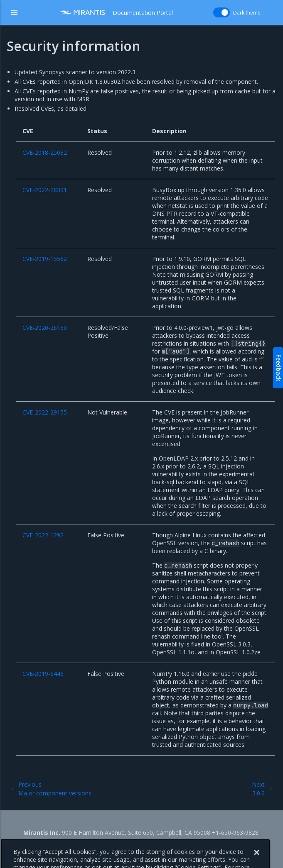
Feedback (279, 368)
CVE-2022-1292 (43, 535)
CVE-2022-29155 (45, 412)
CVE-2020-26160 (45, 328)
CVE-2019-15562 (45, 259)
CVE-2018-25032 (45, 152)
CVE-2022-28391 (45, 190)
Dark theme (247, 13)
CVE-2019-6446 (43, 674)
